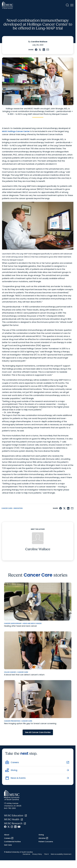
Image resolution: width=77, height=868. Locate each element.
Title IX (46, 854)
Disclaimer (27, 854)
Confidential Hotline (12, 842)
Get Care (8, 845)
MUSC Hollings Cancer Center (16, 131)
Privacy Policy (37, 854)
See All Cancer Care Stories (38, 732)
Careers (9, 838)
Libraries (43, 838)
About (7, 835)
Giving (41, 835)
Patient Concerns (46, 842)
